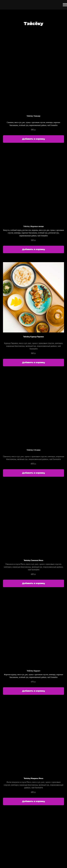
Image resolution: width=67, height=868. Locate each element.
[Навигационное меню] (65, 5)
